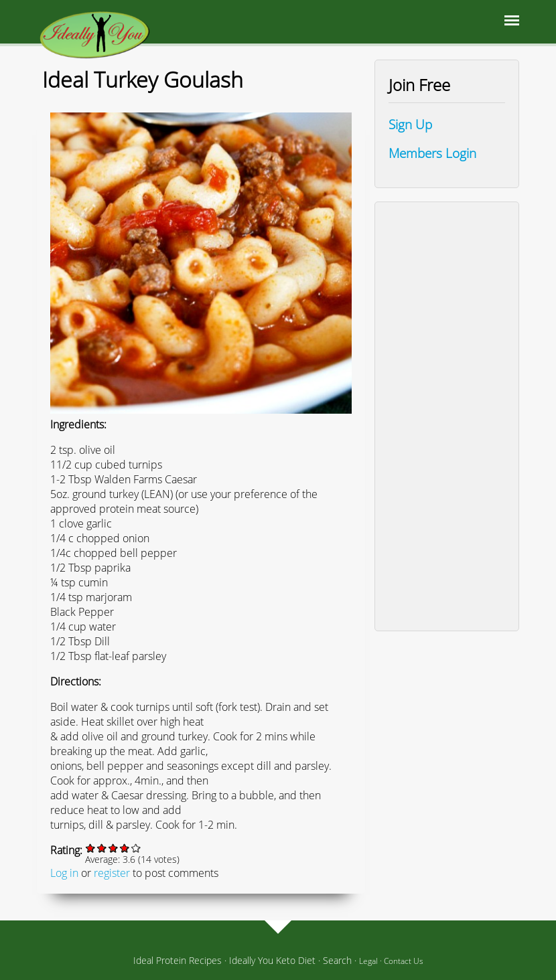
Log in (64, 873)
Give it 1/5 (91, 848)
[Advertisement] (447, 416)
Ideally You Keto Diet (272, 960)
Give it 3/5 (114, 848)
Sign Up (410, 124)
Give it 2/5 (102, 848)
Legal (368, 961)
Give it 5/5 (136, 848)
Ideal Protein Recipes (178, 960)
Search (337, 960)
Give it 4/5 (125, 848)
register (112, 873)
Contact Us (404, 961)
